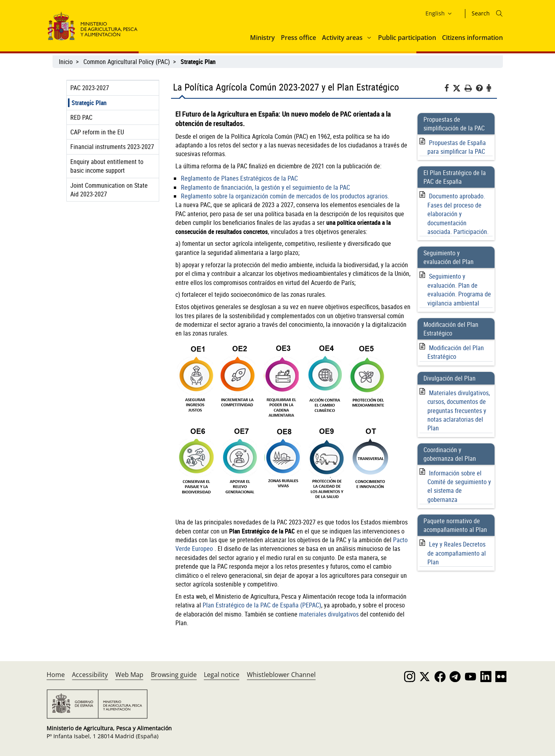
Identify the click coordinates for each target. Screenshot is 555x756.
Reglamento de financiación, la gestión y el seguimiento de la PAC (265, 187)
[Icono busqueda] (499, 13)
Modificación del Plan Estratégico (456, 352)
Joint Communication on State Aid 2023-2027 (109, 190)
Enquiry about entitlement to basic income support (107, 166)
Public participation (407, 38)
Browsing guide (174, 675)
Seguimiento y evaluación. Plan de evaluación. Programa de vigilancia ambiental (459, 289)
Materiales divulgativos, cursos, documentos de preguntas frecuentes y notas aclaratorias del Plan (459, 411)
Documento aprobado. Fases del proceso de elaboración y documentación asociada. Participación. (458, 214)
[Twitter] (459, 88)
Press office (298, 38)
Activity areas (342, 38)
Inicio (66, 62)
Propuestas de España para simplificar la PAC (457, 147)
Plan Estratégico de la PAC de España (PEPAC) (262, 605)
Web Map (129, 675)
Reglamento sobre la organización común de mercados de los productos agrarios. (285, 196)
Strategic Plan (89, 103)
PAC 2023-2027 (90, 88)
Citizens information (472, 38)
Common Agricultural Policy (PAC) (127, 62)
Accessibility (90, 675)
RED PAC (81, 117)
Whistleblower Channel (281, 675)
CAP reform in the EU (97, 132)
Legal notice (222, 675)
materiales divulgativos (329, 614)
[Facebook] (449, 89)
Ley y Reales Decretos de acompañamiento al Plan (457, 553)
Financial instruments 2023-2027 (112, 147)
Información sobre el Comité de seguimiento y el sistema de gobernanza (459, 486)
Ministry (262, 38)
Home (56, 675)
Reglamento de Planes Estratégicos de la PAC (239, 178)
